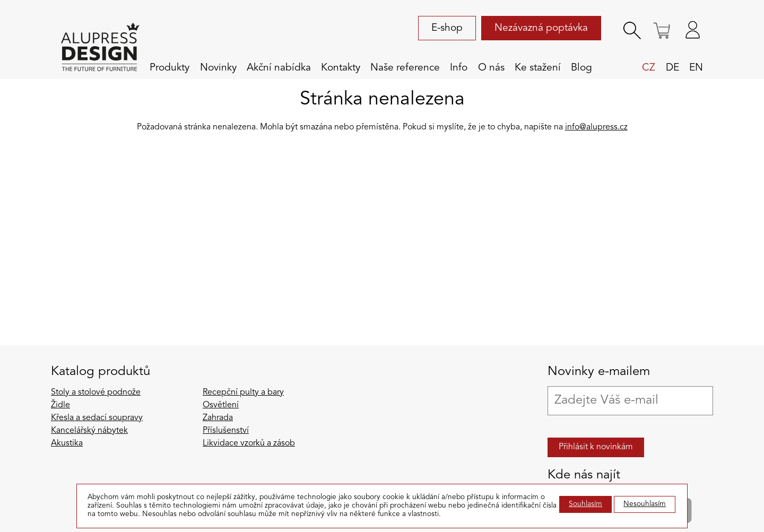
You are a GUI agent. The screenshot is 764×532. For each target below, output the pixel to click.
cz (649, 68)
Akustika (67, 443)
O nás (491, 68)
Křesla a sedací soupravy (97, 418)
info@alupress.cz (596, 127)
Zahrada (218, 418)
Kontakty (341, 68)
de (672, 68)
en (696, 68)
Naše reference (405, 68)
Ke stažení (538, 68)
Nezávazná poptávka (541, 28)
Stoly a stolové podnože (96, 393)
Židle (60, 405)
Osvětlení (221, 405)
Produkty (170, 68)
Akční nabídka (279, 68)
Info (459, 68)
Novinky (218, 68)
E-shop (447, 28)
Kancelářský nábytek (89, 431)
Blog (581, 68)
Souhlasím (585, 504)
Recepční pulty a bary (243, 393)
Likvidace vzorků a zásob (249, 443)
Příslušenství (226, 431)
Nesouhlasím (645, 504)
